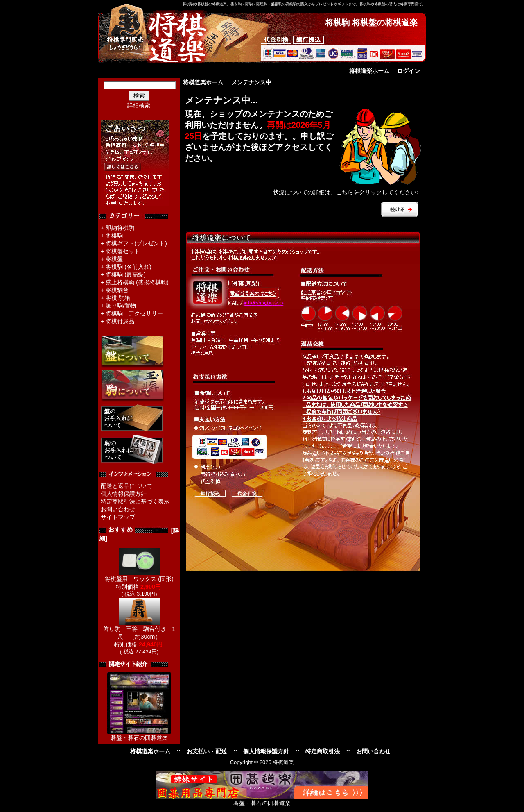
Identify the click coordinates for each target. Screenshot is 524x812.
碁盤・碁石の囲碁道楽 (139, 738)
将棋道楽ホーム (369, 71)
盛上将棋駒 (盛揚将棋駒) (137, 282)
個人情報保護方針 (124, 494)
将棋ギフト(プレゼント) (136, 243)
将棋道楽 (283, 762)
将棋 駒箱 (118, 298)
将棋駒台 (117, 290)
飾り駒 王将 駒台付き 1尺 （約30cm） (139, 630)
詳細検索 (139, 105)
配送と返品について (126, 486)
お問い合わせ (118, 509)
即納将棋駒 (120, 228)
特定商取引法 (323, 751)
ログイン (409, 71)
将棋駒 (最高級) (126, 274)
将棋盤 (114, 259)
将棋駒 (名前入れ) (129, 267)
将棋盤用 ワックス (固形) (139, 576)
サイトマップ (118, 517)
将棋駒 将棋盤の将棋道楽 (371, 23)
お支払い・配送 (207, 751)
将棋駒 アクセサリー (134, 313)
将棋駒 (114, 236)
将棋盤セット (123, 251)
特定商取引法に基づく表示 (135, 501)
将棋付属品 (120, 321)
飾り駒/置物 (121, 306)
